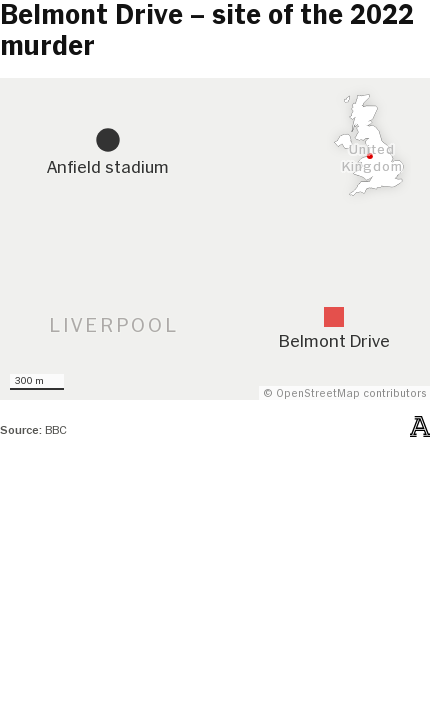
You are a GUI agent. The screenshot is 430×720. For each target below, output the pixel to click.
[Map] (215, 239)
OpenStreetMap (318, 393)
